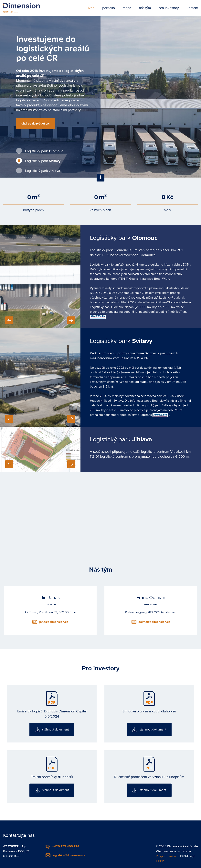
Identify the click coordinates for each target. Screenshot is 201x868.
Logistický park (44, 151)
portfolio (109, 8)
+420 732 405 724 (66, 846)
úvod (91, 8)
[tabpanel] (100, 97)
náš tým (145, 8)
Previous (9, 320)
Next (71, 320)
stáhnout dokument (56, 730)
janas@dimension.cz (54, 622)
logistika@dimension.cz (69, 855)
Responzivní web (168, 856)
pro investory (169, 8)
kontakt (192, 8)
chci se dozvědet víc (36, 124)
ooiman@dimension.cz (154, 622)
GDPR (160, 861)
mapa (127, 8)
